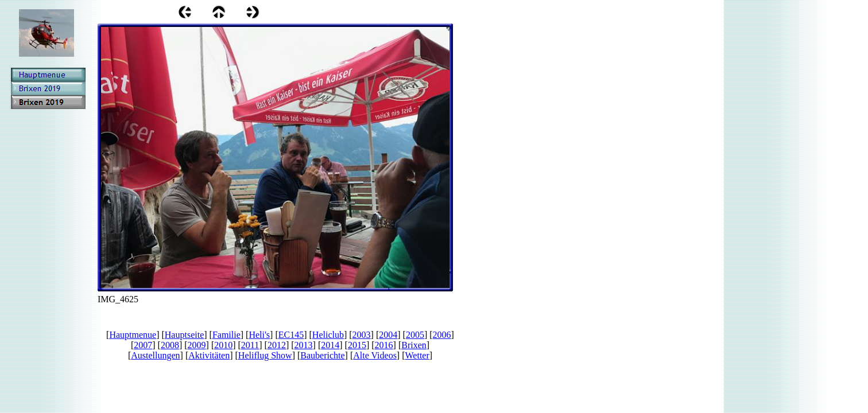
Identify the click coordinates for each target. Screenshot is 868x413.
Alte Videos (375, 355)
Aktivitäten (209, 355)
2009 (197, 345)
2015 (357, 345)
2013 (304, 345)
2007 (143, 345)
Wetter (417, 355)
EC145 (291, 335)
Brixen (414, 345)
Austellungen (155, 355)
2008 (170, 345)
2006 (442, 335)
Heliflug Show (265, 355)
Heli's (259, 335)
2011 (250, 345)
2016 (384, 345)
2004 (388, 335)
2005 (415, 335)
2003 (362, 335)
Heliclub (328, 335)
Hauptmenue (133, 335)
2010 (223, 345)
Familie (226, 335)
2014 (330, 345)
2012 (277, 345)
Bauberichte (322, 355)
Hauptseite (184, 335)
